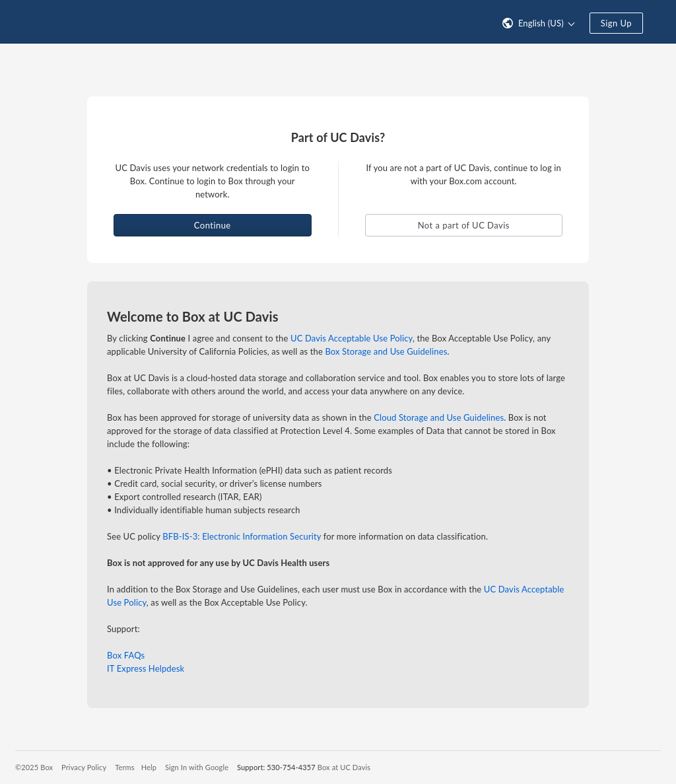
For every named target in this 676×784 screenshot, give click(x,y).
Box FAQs (126, 655)
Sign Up (616, 23)
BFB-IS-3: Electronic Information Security (242, 536)
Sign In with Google (197, 767)
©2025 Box (34, 767)
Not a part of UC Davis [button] (464, 225)
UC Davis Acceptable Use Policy (352, 338)
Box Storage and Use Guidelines (386, 351)
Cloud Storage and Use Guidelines (439, 417)
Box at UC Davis (344, 767)
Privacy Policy (84, 767)
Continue (213, 225)
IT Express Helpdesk (146, 668)
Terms (124, 767)
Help (149, 767)
